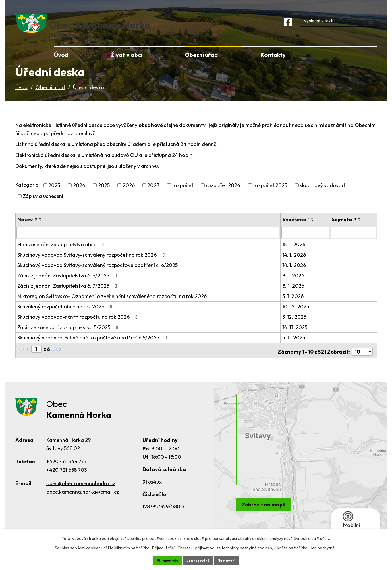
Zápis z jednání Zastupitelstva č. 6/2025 (68, 284)
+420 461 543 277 (66, 468)
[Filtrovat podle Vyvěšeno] (305, 241)
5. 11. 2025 (294, 346)
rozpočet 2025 (270, 194)
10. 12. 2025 (296, 315)
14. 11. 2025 (295, 335)
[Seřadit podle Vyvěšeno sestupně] (313, 229)
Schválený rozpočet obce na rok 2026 (66, 315)
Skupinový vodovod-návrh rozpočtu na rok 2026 (79, 325)
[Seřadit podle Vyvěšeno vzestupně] (313, 227)
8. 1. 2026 (293, 284)
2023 (54, 194)
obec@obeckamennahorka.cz (81, 490)
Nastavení (231, 560)
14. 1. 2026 (294, 263)
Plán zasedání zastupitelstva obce (62, 253)
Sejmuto (345, 228)
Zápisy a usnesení (43, 205)
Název (27, 228)
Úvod (21, 96)
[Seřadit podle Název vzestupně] (41, 227)
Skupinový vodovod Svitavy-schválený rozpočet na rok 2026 (92, 263)
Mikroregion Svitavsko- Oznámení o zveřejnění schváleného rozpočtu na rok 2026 (117, 304)
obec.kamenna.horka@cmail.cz (83, 498)
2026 (129, 194)
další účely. (321, 537)
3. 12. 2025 (295, 325)
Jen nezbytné (198, 560)
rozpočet (183, 194)
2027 (153, 194)
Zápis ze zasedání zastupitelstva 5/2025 (69, 335)
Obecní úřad (50, 96)
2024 (79, 194)
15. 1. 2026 (294, 253)
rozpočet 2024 (223, 194)
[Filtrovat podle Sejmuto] (354, 241)
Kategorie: (27, 193)
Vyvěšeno (296, 228)
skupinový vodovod (322, 194)
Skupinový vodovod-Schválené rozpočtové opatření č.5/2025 (93, 346)
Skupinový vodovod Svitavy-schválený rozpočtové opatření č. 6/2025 (103, 273)
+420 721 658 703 (66, 476)
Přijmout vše (164, 560)
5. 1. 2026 (293, 304)
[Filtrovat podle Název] (148, 241)
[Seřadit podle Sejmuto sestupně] (360, 229)
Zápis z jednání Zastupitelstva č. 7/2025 (68, 294)
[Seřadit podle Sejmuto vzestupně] (360, 227)
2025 (104, 194)
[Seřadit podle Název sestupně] (41, 229)
